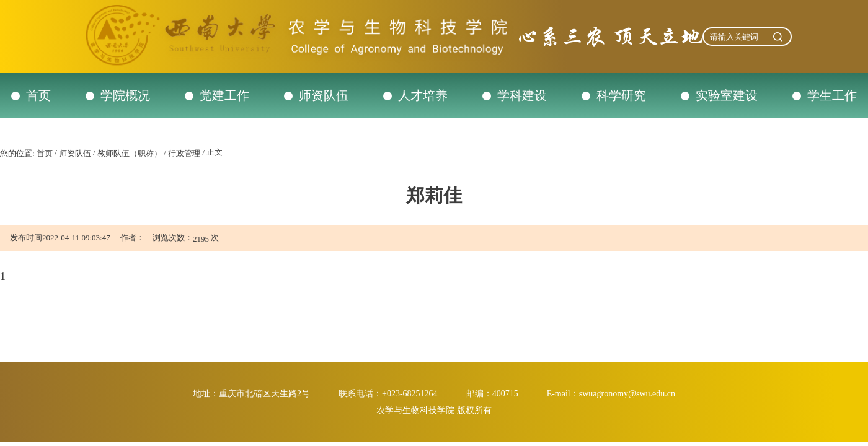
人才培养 (423, 95)
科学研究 (621, 95)
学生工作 (832, 95)
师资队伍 (324, 95)
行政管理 (184, 153)
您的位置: (17, 153)
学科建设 (522, 95)
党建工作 (224, 95)
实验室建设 (727, 95)
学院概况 (125, 95)
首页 (38, 95)
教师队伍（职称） (130, 153)
